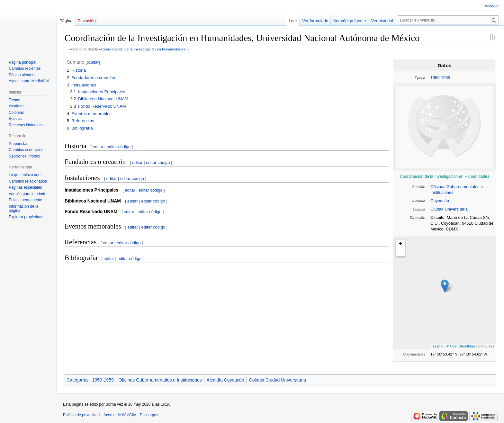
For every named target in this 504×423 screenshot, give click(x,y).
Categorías (77, 380)
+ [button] (401, 244)
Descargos (149, 415)
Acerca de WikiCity (120, 415)
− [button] (401, 252)
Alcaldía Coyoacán (225, 380)
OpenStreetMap (463, 346)
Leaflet (438, 346)
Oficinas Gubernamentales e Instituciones (160, 380)
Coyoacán (440, 201)
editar (98, 147)
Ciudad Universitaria (449, 209)
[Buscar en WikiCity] (448, 20)
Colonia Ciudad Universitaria (278, 380)
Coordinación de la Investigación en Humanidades (143, 49)
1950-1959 (440, 78)
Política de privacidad (81, 415)
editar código (119, 147)
